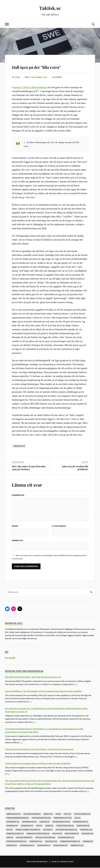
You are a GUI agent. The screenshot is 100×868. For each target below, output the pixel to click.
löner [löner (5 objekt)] (49, 826)
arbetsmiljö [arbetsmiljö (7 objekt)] (14, 814)
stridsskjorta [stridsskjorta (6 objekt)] (66, 838)
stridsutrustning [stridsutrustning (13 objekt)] (17, 842)
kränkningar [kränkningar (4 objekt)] (81, 822)
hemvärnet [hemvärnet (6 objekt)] (13, 822)
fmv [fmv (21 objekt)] (68, 814)
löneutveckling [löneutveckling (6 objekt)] (65, 826)
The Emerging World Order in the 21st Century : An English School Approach (39, 750)
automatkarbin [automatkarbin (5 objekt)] (32, 814)
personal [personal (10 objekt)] (86, 830)
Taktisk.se (50, 8)
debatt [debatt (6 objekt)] (48, 814)
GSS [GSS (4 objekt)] (78, 818)
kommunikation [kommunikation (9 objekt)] (61, 822)
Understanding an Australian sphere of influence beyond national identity (38, 764)
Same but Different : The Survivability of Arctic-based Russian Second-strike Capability (43, 691)
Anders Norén (67, 862)
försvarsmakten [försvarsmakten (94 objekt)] (41, 818)
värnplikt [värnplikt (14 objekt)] (77, 846)
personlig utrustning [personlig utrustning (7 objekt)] (38, 834)
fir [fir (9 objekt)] (58, 814)
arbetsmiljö (19, 446)
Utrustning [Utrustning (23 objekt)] (60, 846)
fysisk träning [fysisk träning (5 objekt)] (82, 814)
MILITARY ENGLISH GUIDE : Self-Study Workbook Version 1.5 (33, 677)
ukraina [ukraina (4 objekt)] (12, 846)
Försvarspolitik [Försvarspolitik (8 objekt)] (63, 818)
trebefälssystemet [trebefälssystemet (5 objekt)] (70, 842)
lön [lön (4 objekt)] (39, 826)
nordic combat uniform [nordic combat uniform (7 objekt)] (28, 830)
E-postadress (60, 526)
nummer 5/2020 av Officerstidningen (31, 87)
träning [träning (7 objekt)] (88, 842)
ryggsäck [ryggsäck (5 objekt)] (88, 834)
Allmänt (59, 77)
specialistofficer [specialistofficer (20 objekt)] (45, 838)
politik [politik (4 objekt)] (57, 834)
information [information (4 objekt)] (29, 822)
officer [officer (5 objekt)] (48, 830)
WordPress (42, 862)
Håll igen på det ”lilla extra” (48, 66)
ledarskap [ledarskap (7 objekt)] (27, 826)
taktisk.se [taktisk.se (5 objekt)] (51, 842)
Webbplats (18, 541)
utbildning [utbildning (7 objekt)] (44, 846)
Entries (10, 658)
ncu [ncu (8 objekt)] (10, 830)
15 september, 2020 (39, 77)
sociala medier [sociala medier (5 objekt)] (24, 838)
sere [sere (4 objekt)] (10, 838)
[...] (76, 685)
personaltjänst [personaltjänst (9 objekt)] (15, 834)
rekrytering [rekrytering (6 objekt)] (72, 834)
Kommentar (19, 495)
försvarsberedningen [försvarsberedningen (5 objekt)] (18, 818)
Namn (16, 526)
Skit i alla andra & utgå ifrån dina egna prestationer (29, 468)
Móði (18, 77)
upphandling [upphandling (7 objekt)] (27, 846)
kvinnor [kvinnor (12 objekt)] (12, 826)
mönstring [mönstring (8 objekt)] (83, 826)
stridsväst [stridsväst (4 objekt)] (36, 842)
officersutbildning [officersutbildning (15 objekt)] (66, 830)
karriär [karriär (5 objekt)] (45, 822)
